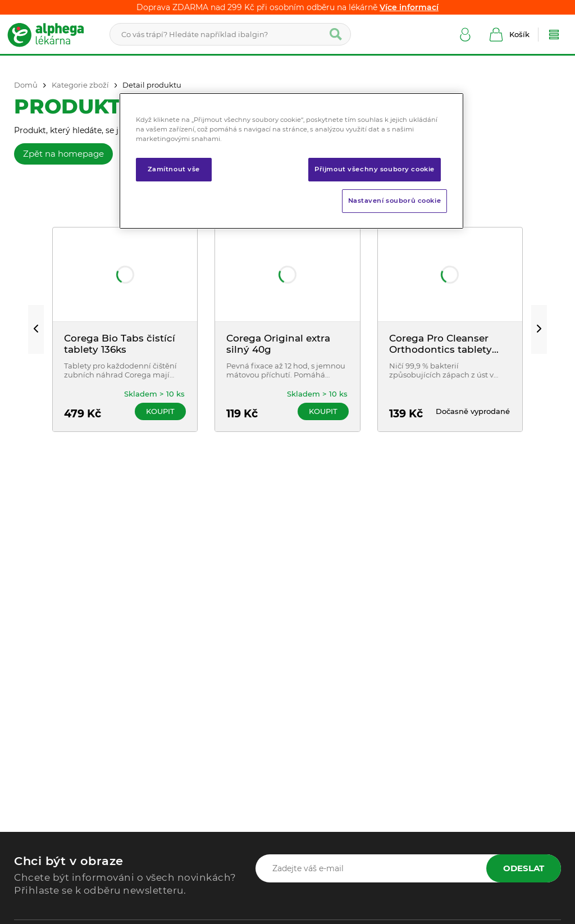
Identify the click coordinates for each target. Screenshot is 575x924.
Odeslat (524, 868)
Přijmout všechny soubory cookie (375, 169)
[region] (291, 161)
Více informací (409, 7)
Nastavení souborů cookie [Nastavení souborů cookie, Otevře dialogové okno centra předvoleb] (395, 201)
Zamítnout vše (174, 169)
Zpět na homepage (63, 154)
